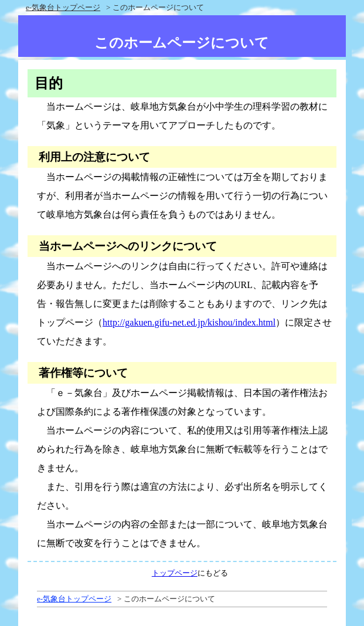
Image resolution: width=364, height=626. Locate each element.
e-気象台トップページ (63, 7)
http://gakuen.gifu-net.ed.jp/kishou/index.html (189, 322)
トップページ (175, 573)
